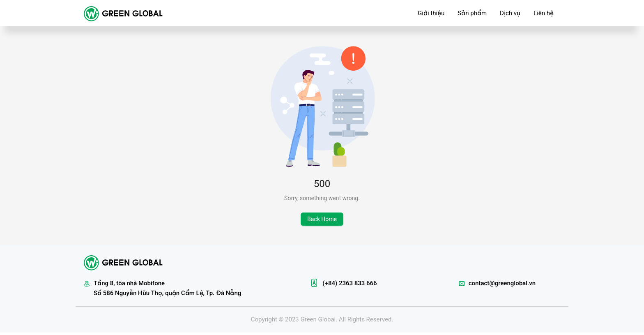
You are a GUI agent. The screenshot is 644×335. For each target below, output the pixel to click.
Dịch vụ (510, 13)
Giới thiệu (431, 13)
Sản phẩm (472, 13)
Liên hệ (544, 13)
